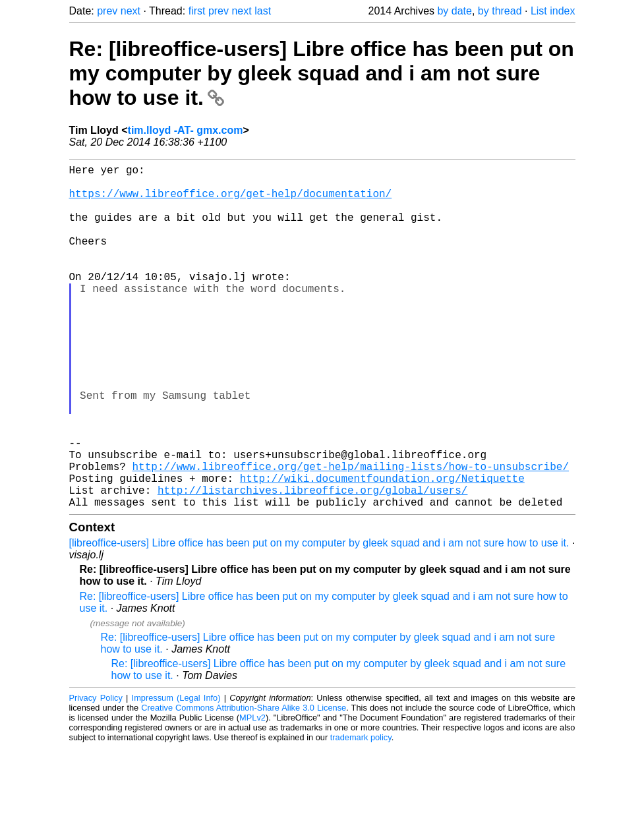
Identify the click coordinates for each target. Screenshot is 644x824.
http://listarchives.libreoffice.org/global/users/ (312, 564)
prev (107, 11)
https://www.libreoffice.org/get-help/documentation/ (231, 201)
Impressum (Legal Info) (176, 774)
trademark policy (361, 814)
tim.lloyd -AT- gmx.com (186, 130)
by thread (500, 11)
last (263, 11)
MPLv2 (252, 794)
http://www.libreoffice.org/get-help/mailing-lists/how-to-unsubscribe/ (351, 535)
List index (553, 11)
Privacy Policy (96, 774)
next (131, 11)
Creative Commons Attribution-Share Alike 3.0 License (244, 784)
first (197, 11)
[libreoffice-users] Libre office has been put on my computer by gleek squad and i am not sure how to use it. (319, 619)
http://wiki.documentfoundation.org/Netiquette (382, 549)
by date (454, 11)
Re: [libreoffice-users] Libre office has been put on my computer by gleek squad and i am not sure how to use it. (322, 73)
